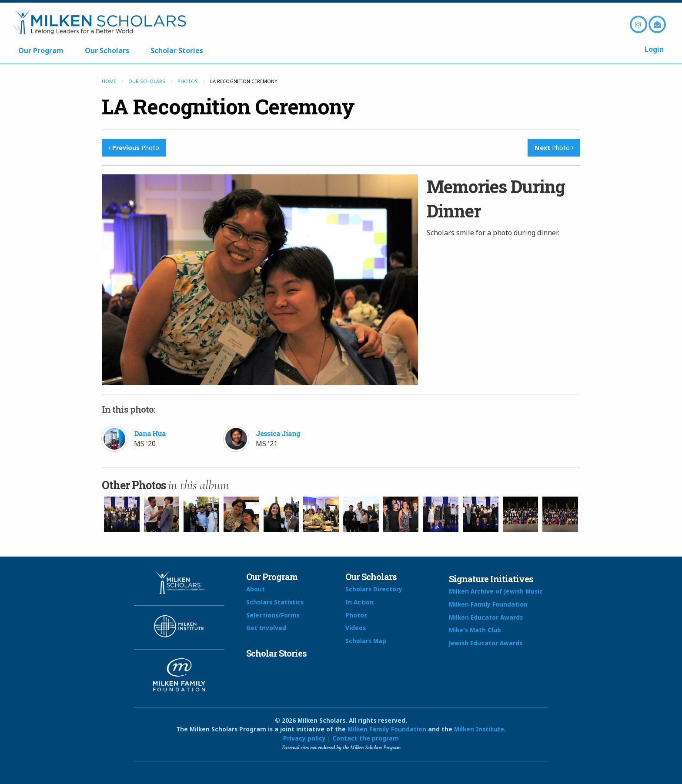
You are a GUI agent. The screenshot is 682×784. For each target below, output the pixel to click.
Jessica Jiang (278, 433)
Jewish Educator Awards (486, 643)
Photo (134, 148)
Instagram (639, 24)
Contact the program (366, 738)
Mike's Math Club (475, 630)
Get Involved (266, 628)
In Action (359, 602)
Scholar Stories (177, 50)
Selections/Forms (273, 615)
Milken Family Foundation (488, 604)
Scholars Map (366, 641)
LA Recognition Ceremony (228, 106)
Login (654, 49)
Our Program (41, 50)
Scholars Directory (374, 589)
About (256, 589)
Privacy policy (304, 738)
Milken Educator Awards (486, 617)
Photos (188, 81)
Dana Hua (150, 433)
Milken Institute (479, 729)
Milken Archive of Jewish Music (496, 591)
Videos (356, 628)
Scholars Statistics (275, 602)
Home (109, 81)
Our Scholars (107, 50)
